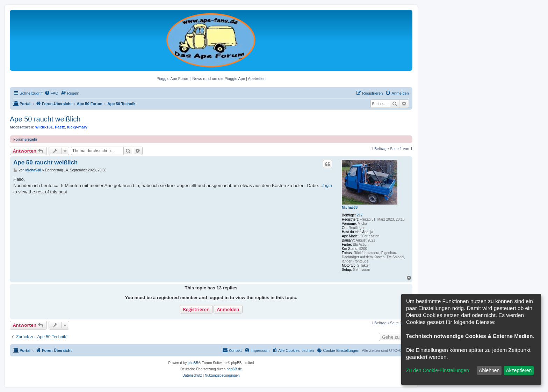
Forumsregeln (25, 139)
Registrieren (196, 309)
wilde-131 (44, 127)
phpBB (193, 363)
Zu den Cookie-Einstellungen (438, 370)
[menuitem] (51, 93)
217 (360, 215)
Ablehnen (489, 370)
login (327, 186)
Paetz (60, 127)
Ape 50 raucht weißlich (45, 119)
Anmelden (228, 309)
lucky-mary (77, 127)
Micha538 (350, 208)
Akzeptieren (519, 370)
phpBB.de (234, 369)
